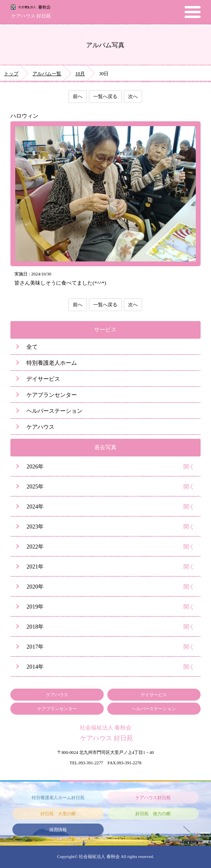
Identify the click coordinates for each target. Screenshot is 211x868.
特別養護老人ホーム (52, 363)
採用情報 (58, 830)
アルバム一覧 (47, 74)
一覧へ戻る (105, 96)
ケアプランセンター (52, 395)
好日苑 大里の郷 (58, 814)
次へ (133, 96)
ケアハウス (40, 427)
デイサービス (43, 379)
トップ (11, 74)
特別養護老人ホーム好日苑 (58, 798)
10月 (80, 74)
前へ (78, 96)
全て (32, 347)
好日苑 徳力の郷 (153, 814)
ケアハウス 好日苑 (31, 16)
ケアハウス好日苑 (153, 798)
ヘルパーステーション (54, 411)
